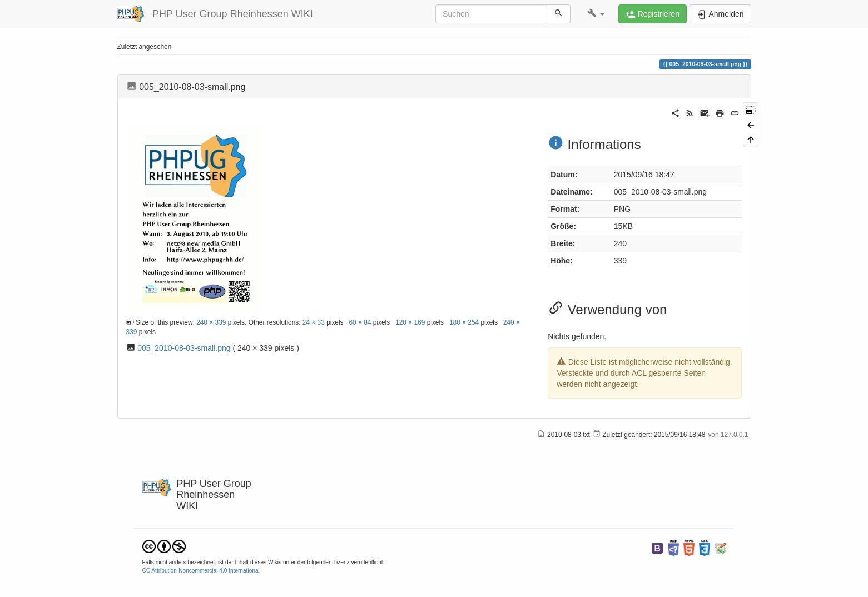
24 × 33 (314, 322)
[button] (596, 14)
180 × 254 (464, 322)
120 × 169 (410, 322)
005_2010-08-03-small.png (184, 348)
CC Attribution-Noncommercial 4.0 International (201, 571)
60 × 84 (360, 322)
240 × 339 (211, 322)
